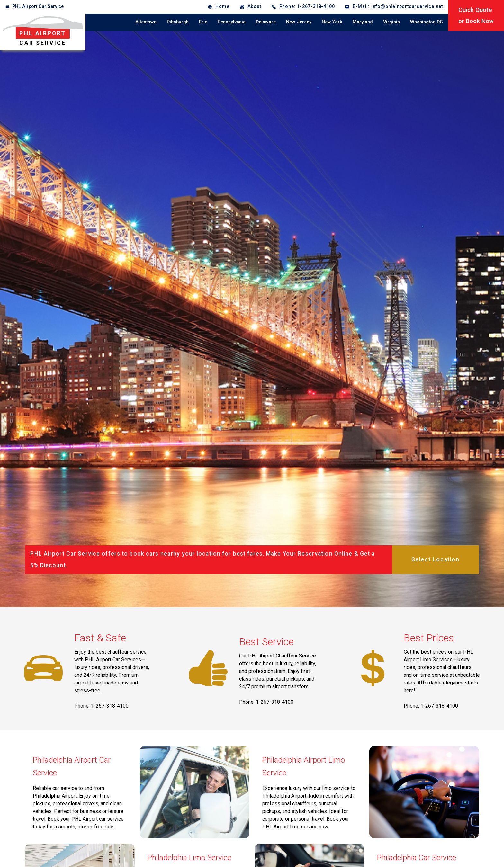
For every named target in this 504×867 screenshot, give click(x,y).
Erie (203, 22)
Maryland (363, 22)
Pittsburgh (178, 22)
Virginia (392, 22)
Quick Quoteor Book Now (476, 15)
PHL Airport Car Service (38, 7)
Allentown (146, 22)
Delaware (266, 22)
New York (332, 22)
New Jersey (299, 22)
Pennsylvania (232, 22)
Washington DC (427, 22)
